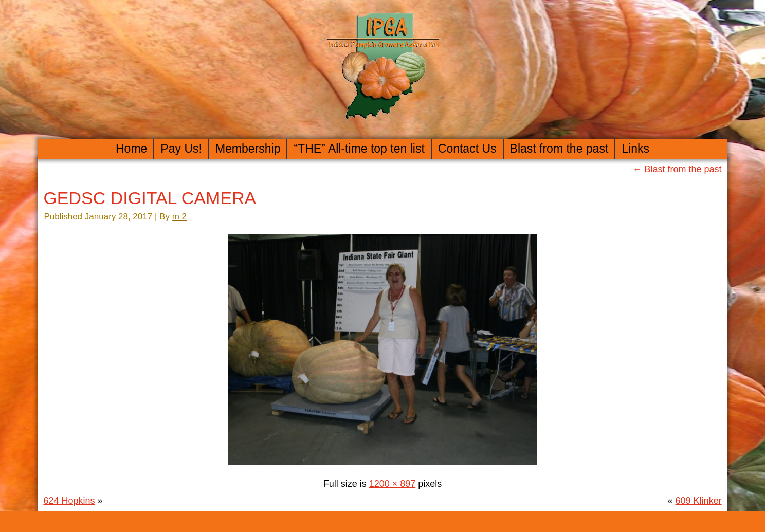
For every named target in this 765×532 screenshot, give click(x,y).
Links (635, 149)
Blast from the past (559, 149)
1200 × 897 (393, 484)
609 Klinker (699, 501)
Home (131, 149)
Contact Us (467, 149)
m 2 (179, 217)
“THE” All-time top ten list (359, 149)
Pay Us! (181, 149)
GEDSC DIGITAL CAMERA (150, 198)
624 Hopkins (69, 501)
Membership (248, 149)
